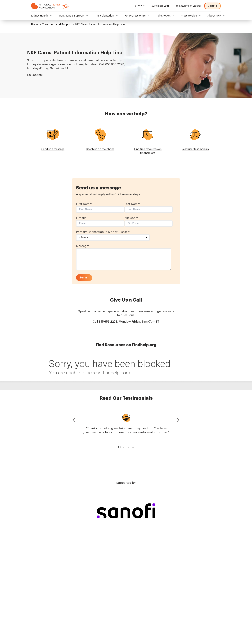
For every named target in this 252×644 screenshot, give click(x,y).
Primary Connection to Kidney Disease (103, 232)
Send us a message (53, 149)
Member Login (162, 6)
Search (141, 6)
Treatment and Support (57, 24)
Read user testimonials (195, 149)
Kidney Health (40, 16)
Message (83, 246)
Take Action (163, 16)
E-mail (81, 218)
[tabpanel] (126, 423)
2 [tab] (124, 448)
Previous (74, 421)
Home (35, 24)
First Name (84, 204)
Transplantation (104, 16)
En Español (35, 75)
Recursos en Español (190, 6)
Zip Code (131, 218)
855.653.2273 (108, 322)
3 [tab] (128, 448)
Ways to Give (189, 16)
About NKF (214, 16)
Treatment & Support (71, 16)
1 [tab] (119, 447)
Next (178, 421)
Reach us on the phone (100, 149)
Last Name (132, 204)
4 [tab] (133, 448)
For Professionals (135, 16)
